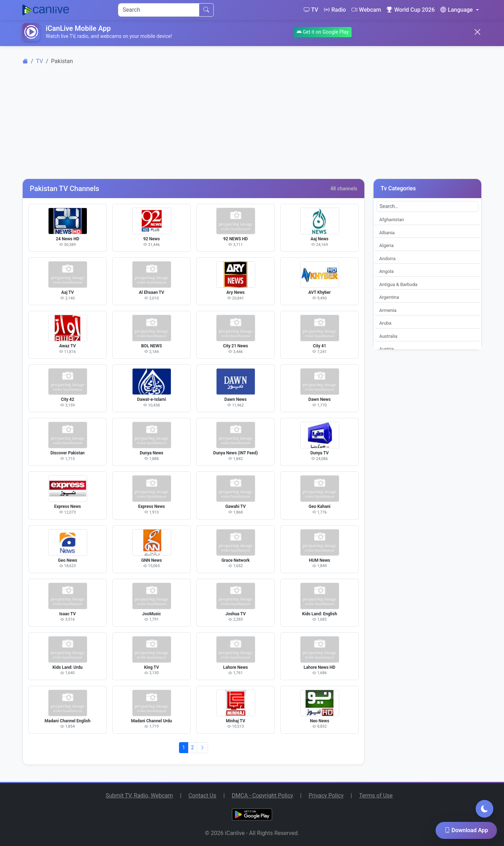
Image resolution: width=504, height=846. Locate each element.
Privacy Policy (326, 795)
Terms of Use (376, 795)
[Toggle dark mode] (485, 809)
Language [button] (456, 10)
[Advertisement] (252, 126)
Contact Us (203, 795)
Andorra (387, 259)
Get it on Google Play (323, 32)
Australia (388, 336)
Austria (387, 349)
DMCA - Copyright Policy (262, 795)
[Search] (159, 10)
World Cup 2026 (411, 10)
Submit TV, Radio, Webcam (139, 795)
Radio (335, 10)
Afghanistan (392, 220)
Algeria (386, 245)
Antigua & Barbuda (398, 284)
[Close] (477, 32)
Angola (387, 271)
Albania (387, 233)
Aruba (385, 323)
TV (311, 10)
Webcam (366, 10)
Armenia (388, 310)
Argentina (389, 297)
